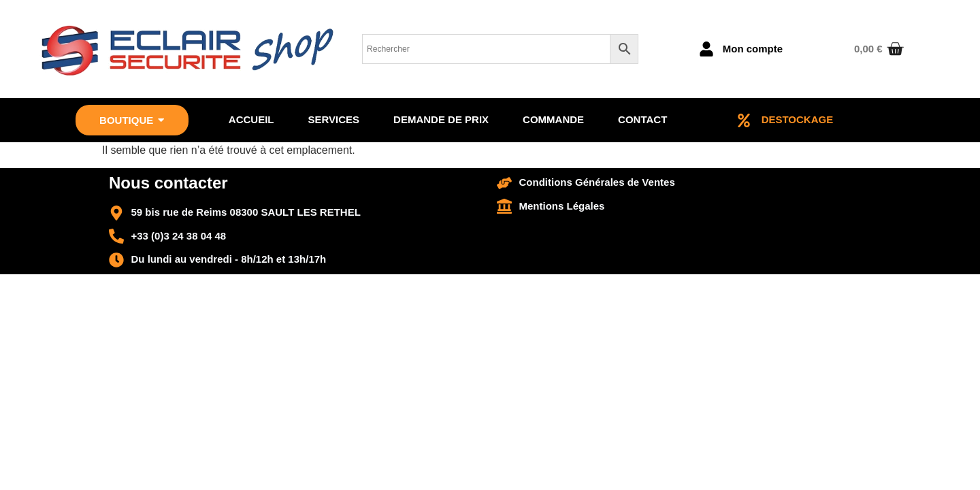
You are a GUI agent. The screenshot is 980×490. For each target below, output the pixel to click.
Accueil (251, 119)
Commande (553, 119)
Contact (642, 119)
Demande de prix (441, 119)
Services (333, 119)
